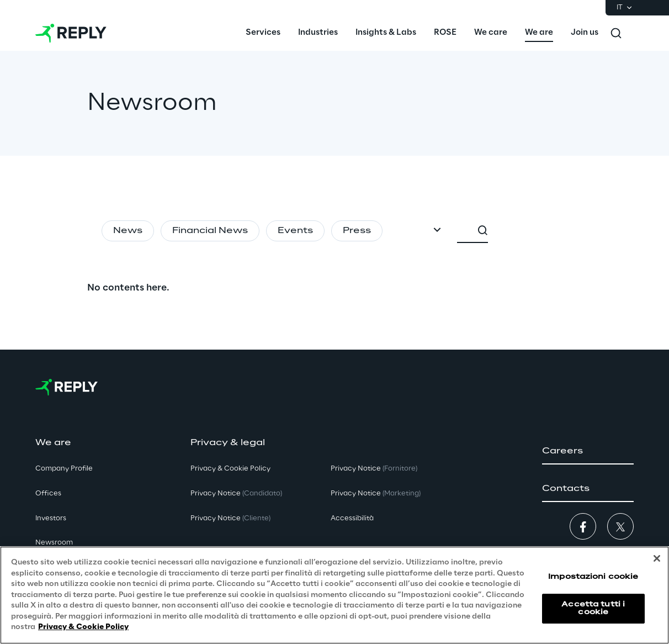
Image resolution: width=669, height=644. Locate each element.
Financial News (210, 231)
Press (357, 231)
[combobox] (538, 231)
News (128, 231)
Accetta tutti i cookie (593, 608)
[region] (334, 595)
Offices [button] (48, 493)
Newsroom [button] (54, 543)
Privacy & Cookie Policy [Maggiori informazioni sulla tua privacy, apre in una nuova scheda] (83, 627)
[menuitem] (263, 33)
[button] (588, 451)
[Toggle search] (616, 33)
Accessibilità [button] (352, 518)
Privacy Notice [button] (236, 493)
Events (295, 231)
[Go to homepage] (71, 33)
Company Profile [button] (64, 469)
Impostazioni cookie (593, 577)
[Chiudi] (657, 558)
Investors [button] (51, 518)
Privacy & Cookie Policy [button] (230, 469)
